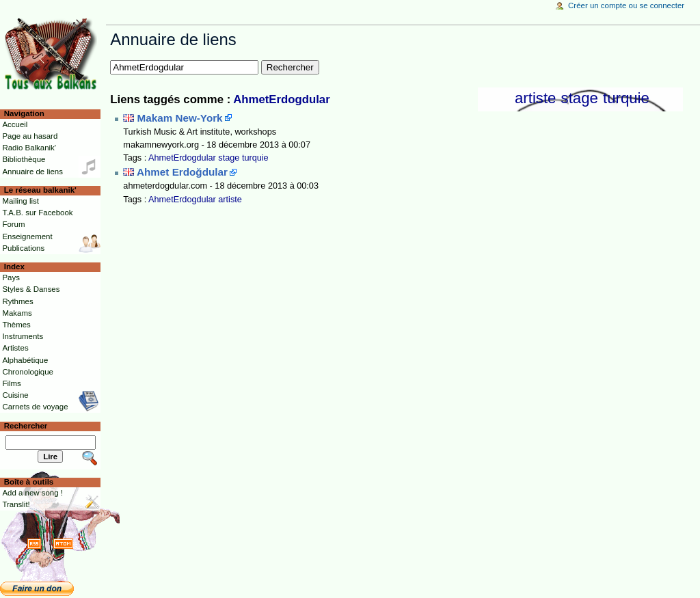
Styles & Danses (31, 289)
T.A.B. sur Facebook (37, 213)
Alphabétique (25, 360)
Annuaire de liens (32, 172)
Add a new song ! (32, 493)
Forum (13, 224)
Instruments (23, 336)
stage (580, 98)
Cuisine (15, 395)
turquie (626, 98)
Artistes (15, 348)
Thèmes (16, 325)
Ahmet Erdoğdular (182, 172)
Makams (17, 313)
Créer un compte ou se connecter (626, 5)
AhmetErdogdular (281, 99)
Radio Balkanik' (29, 148)
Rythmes (17, 301)
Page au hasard (30, 136)
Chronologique (28, 372)
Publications (23, 248)
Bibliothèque (24, 159)
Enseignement (27, 236)
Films (11, 383)
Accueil (15, 124)
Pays (11, 277)
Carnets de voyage (35, 407)
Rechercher (26, 426)
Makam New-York (180, 118)
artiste (536, 98)
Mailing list (20, 201)
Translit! (16, 504)
